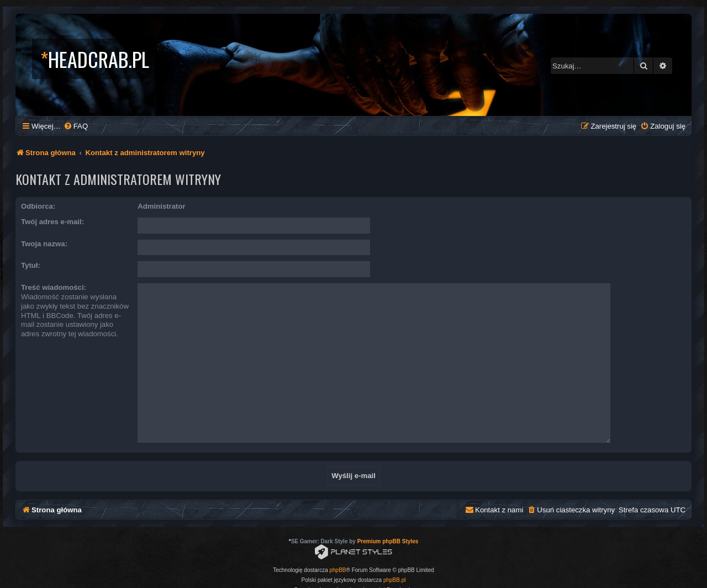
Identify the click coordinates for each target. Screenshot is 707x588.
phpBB (338, 549)
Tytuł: (31, 265)
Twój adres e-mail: (52, 222)
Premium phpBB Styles (388, 520)
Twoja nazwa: (44, 244)
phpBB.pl (395, 558)
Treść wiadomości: (54, 287)
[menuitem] (76, 126)
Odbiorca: (38, 206)
